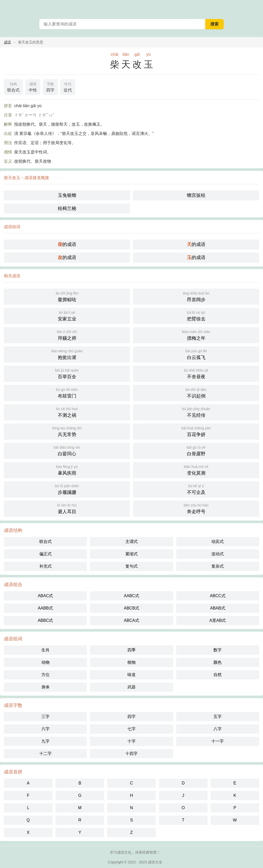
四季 (131, 650)
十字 (131, 741)
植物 (131, 662)
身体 (45, 687)
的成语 (67, 244)
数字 (218, 650)
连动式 (218, 554)
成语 (7, 42)
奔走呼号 (196, 508)
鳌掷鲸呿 (67, 296)
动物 (45, 662)
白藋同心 (67, 450)
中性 (33, 87)
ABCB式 (131, 608)
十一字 (218, 741)
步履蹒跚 (67, 489)
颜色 (218, 662)
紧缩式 (131, 554)
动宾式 (218, 542)
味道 (131, 675)
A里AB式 (218, 620)
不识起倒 (196, 393)
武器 (131, 687)
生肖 (45, 650)
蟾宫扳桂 (196, 195)
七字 (131, 729)
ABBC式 (45, 620)
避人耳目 (67, 508)
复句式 (131, 566)
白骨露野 (196, 450)
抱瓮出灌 (67, 354)
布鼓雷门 (67, 393)
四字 (50, 87)
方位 (45, 675)
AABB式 (45, 608)
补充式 (45, 566)
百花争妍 (196, 431)
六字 (45, 729)
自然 (218, 675)
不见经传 (196, 412)
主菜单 (256, 8)
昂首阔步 (196, 296)
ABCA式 (131, 620)
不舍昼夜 (196, 373)
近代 (68, 87)
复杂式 (218, 566)
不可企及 (196, 489)
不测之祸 (67, 412)
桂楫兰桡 (67, 208)
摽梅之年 (196, 335)
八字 (218, 729)
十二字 (45, 754)
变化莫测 (196, 470)
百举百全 (67, 373)
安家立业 (67, 315)
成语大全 (155, 862)
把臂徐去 (196, 315)
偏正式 (45, 554)
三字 (45, 717)
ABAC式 (45, 596)
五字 (218, 717)
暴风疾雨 (67, 470)
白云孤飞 (196, 354)
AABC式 (131, 596)
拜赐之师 (67, 335)
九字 (45, 741)
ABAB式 (218, 608)
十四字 (131, 754)
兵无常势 (67, 431)
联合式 (13, 87)
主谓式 (131, 542)
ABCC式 (218, 596)
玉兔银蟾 (67, 195)
